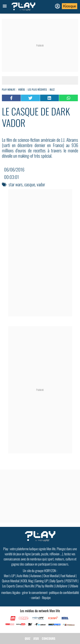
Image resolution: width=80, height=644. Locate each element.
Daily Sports (57, 581)
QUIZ (28, 638)
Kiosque (70, 6)
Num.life (29, 586)
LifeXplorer (61, 586)
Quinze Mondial (11, 581)
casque (30, 184)
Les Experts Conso (12, 586)
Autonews (36, 576)
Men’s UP (9, 576)
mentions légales (11, 592)
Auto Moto (23, 576)
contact (36, 598)
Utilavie (74, 586)
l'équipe (46, 598)
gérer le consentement (35, 592)
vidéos (22, 89)
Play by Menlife (45, 586)
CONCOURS (49, 638)
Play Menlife (9, 89)
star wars (16, 184)
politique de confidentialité (64, 592)
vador (41, 184)
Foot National (68, 576)
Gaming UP (41, 581)
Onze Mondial (51, 576)
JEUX (36, 638)
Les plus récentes (37, 89)
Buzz (52, 89)
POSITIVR (71, 581)
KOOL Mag (27, 581)
